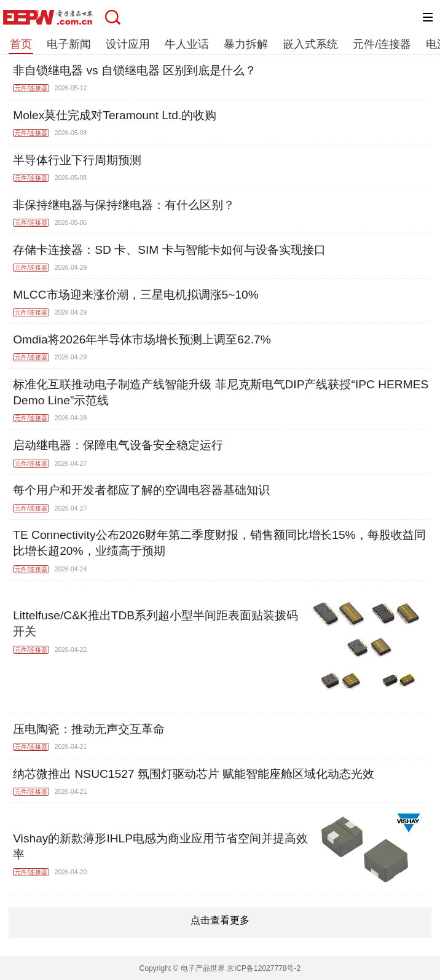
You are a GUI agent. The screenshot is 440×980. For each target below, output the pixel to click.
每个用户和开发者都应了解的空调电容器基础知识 (141, 490)
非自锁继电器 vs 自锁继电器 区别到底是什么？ (135, 70)
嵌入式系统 (310, 44)
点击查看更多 (220, 920)
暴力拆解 (246, 44)
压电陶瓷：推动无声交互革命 (89, 729)
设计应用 (128, 44)
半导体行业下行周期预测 (77, 160)
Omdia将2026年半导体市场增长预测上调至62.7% (142, 339)
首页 (21, 44)
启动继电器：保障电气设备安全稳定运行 (118, 445)
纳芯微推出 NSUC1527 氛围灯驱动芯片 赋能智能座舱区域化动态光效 (194, 774)
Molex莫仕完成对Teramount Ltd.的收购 (115, 115)
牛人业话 (187, 44)
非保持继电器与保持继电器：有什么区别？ (124, 205)
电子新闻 (69, 44)
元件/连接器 (382, 44)
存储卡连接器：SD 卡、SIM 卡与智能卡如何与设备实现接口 (169, 250)
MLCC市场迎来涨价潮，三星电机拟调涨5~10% (136, 295)
